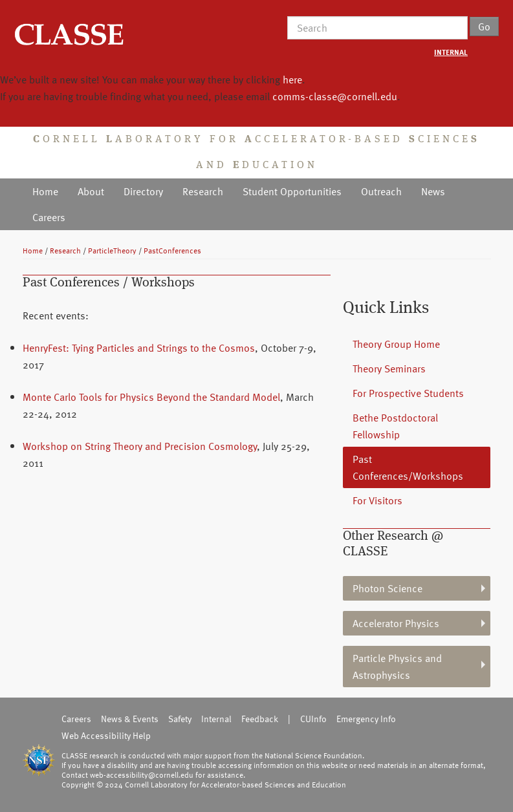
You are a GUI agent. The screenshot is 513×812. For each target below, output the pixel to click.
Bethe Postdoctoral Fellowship (395, 426)
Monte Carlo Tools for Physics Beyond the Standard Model (151, 397)
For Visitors (377, 500)
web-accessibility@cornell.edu (142, 775)
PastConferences (172, 250)
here (292, 80)
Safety (180, 719)
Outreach (381, 191)
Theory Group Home (396, 344)
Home (45, 191)
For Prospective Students (408, 393)
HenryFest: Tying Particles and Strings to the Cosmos (139, 348)
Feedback (260, 719)
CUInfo (313, 719)
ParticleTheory (112, 250)
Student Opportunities (292, 191)
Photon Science (387, 588)
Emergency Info (366, 719)
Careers (49, 217)
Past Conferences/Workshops (408, 467)
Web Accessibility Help (106, 735)
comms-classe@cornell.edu (335, 96)
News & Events (130, 719)
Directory (143, 191)
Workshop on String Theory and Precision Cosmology (140, 446)
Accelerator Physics (396, 623)
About (91, 191)
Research (203, 191)
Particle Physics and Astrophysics (397, 667)
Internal (216, 719)
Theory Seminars (389, 369)
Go (484, 27)
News (433, 191)
